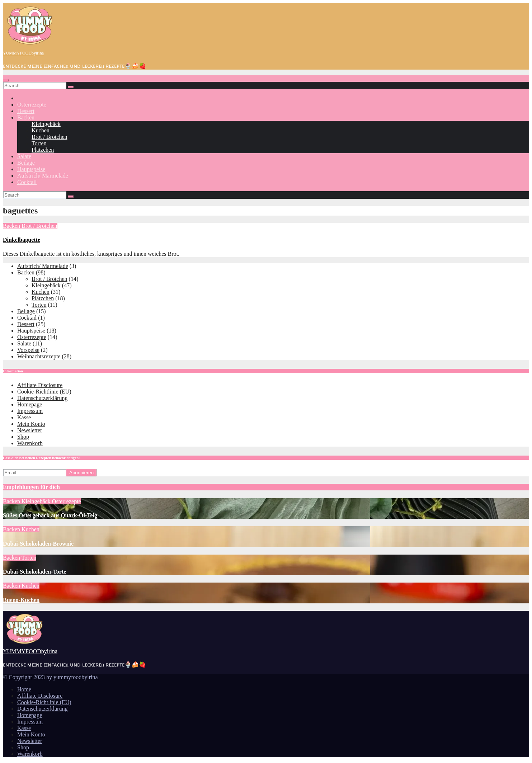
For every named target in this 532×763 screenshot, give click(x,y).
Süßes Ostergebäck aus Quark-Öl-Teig (50, 515)
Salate (24, 156)
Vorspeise (28, 350)
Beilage (26, 163)
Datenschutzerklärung (42, 398)
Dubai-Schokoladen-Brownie (38, 544)
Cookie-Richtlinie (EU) (44, 392)
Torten (39, 143)
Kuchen (41, 130)
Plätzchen (43, 150)
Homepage (30, 404)
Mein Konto (31, 424)
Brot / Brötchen (50, 137)
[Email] (35, 473)
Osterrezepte (32, 105)
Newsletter (30, 430)
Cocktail (27, 182)
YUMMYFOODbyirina (23, 53)
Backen (26, 117)
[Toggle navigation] (6, 80)
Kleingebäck (46, 124)
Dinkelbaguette (22, 240)
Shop (23, 437)
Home (24, 689)
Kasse (24, 417)
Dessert (26, 111)
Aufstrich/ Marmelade (43, 176)
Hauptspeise (31, 169)
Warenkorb (30, 443)
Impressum (30, 411)
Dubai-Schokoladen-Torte (34, 572)
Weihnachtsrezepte (39, 356)
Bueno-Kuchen (21, 600)
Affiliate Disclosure (40, 385)
